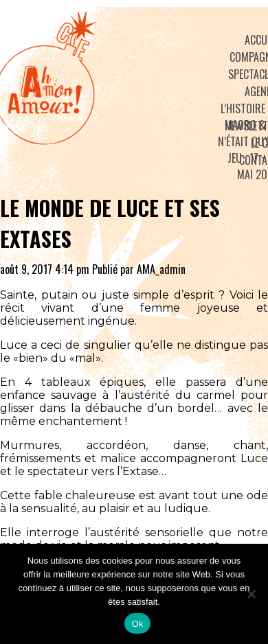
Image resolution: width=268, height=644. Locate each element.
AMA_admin (161, 269)
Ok (137, 624)
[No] (251, 594)
